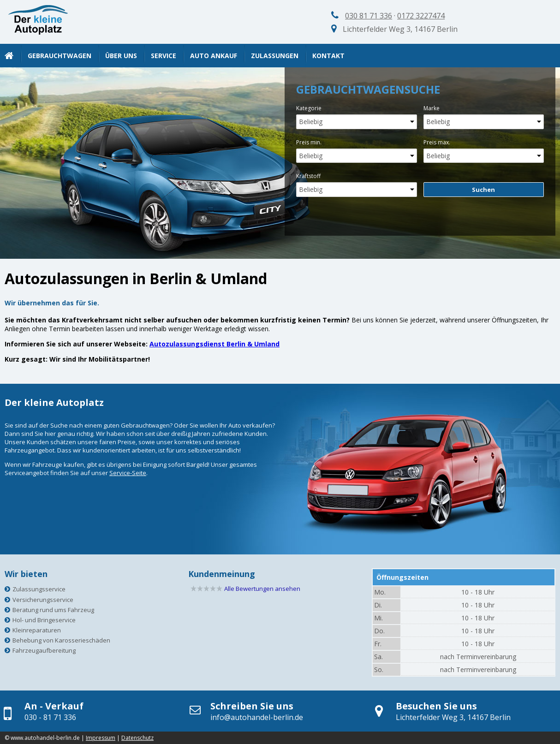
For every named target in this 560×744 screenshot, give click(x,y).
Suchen (483, 190)
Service (164, 56)
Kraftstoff (308, 176)
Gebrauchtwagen (60, 56)
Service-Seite (128, 473)
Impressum (101, 738)
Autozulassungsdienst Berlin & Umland (214, 344)
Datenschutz (137, 738)
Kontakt (328, 56)
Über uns (121, 56)
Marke (432, 108)
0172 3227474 (421, 16)
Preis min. (309, 142)
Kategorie (309, 108)
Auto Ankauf (214, 56)
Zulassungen (275, 56)
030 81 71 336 (369, 16)
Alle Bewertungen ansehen (262, 589)
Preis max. (437, 142)
